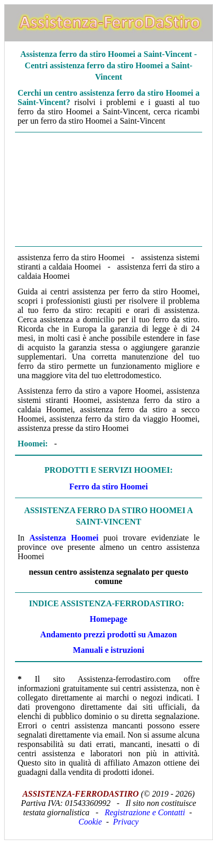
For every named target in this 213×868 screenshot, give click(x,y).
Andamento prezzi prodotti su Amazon (109, 634)
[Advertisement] (109, 188)
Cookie (90, 822)
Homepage (109, 619)
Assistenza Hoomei (64, 538)
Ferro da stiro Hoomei (109, 487)
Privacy (126, 822)
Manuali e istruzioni (109, 650)
